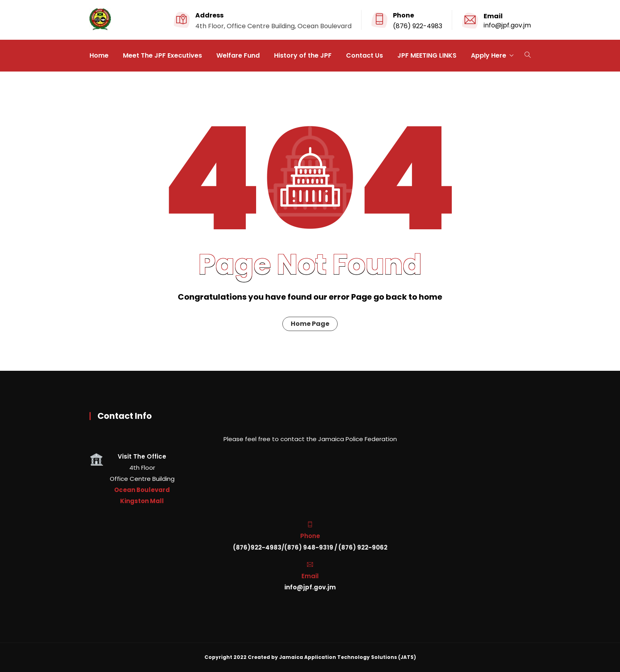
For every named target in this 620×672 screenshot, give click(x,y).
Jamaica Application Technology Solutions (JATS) (348, 657)
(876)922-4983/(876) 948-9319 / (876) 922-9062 (310, 547)
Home (99, 55)
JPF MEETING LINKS (427, 55)
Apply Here (489, 55)
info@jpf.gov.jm (507, 25)
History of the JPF (303, 55)
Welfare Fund (238, 55)
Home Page (310, 324)
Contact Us (364, 55)
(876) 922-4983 (418, 26)
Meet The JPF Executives (162, 55)
